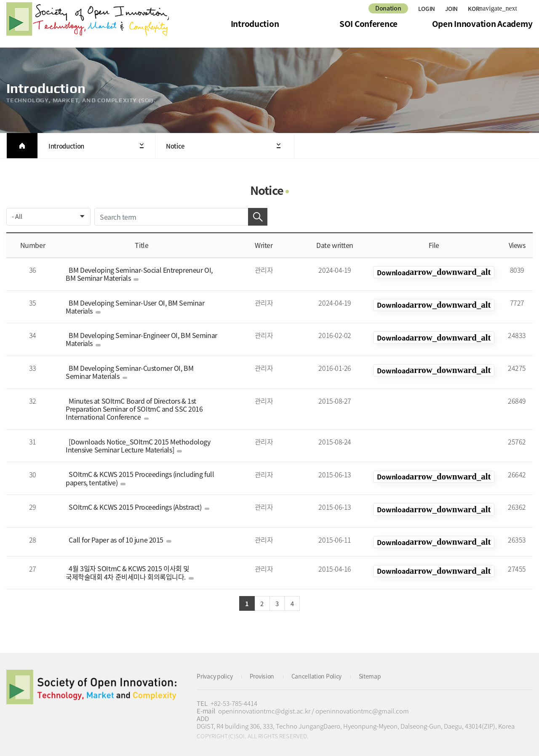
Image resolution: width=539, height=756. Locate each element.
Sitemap (380, 673)
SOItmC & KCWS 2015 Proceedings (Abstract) (137, 507)
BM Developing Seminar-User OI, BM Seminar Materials (133, 307)
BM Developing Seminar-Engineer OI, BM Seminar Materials (139, 339)
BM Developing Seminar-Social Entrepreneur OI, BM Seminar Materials (137, 274)
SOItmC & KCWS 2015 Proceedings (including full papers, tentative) (138, 478)
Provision (266, 673)
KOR (434, 272)
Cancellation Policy (324, 673)
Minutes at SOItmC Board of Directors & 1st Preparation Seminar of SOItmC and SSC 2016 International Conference (134, 409)
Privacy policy (216, 673)
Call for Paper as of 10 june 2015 (118, 536)
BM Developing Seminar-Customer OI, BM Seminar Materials (141, 372)
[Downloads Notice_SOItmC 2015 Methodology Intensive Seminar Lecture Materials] (136, 446)
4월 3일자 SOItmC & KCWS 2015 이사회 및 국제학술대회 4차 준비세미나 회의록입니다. (131, 568)
